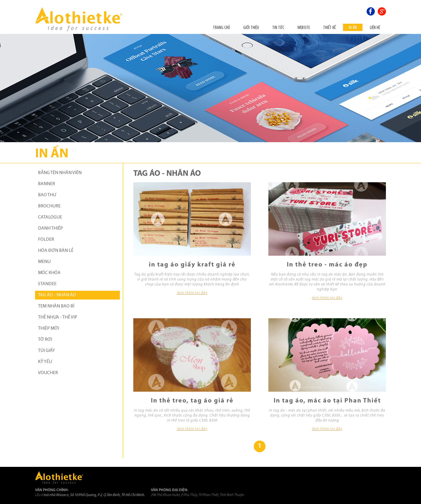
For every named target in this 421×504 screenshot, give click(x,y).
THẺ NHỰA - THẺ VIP (58, 317)
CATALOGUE (50, 217)
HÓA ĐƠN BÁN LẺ (56, 251)
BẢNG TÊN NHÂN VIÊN (60, 173)
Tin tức (278, 27)
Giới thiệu (251, 27)
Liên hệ (375, 27)
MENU (44, 262)
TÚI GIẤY (46, 351)
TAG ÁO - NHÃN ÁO (57, 295)
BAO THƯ (47, 195)
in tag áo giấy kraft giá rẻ (192, 265)
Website (304, 27)
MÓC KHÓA (49, 273)
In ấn (353, 27)
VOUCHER (48, 373)
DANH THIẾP (50, 228)
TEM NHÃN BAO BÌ (56, 306)
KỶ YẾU (45, 362)
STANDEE (47, 284)
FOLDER (46, 240)
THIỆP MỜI (49, 328)
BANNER (46, 184)
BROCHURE (49, 206)
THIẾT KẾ (329, 27)
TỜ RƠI (45, 340)
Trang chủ (221, 27)
